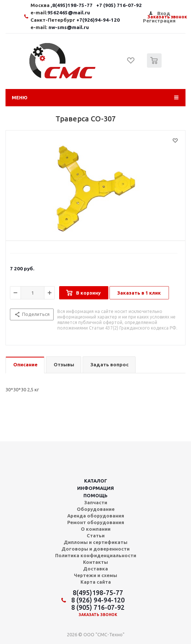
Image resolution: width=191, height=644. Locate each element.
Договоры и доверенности (95, 549)
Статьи (96, 536)
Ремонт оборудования (96, 522)
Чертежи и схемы (95, 575)
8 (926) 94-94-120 (98, 600)
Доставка (95, 569)
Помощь (95, 495)
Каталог (96, 481)
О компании (96, 529)
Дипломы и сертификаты (95, 542)
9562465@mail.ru (69, 13)
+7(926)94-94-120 (98, 20)
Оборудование (96, 509)
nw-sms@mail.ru (69, 27)
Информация (95, 488)
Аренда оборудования (96, 516)
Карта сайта (96, 582)
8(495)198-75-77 (98, 593)
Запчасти (96, 502)
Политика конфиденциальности (96, 555)
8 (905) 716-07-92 (98, 607)
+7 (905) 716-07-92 (119, 5)
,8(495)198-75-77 (72, 5)
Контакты (95, 562)
